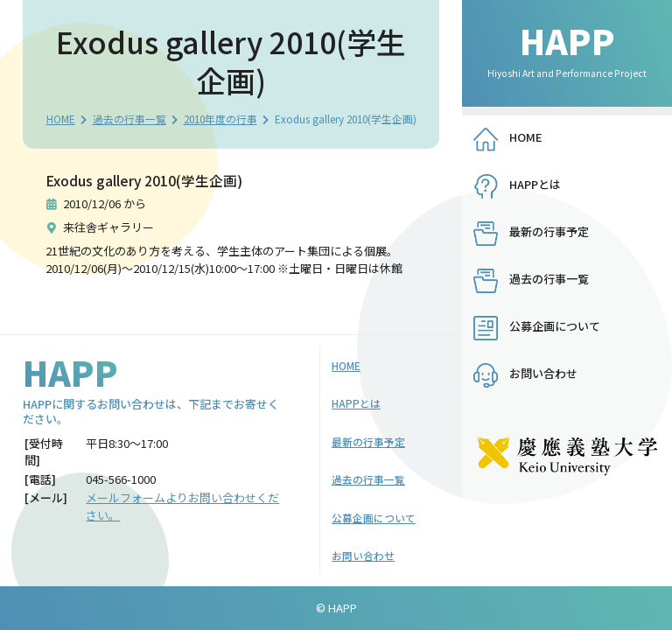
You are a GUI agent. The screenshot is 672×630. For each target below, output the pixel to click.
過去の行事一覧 (129, 119)
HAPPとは (535, 184)
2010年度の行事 (220, 119)
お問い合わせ (543, 373)
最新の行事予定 (549, 231)
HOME (61, 119)
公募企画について (555, 326)
